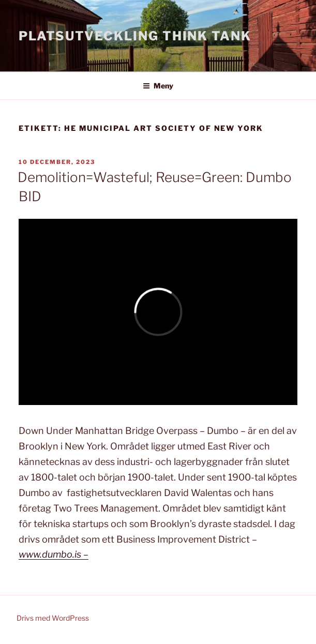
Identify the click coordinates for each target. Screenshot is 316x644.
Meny (158, 86)
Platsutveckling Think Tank (135, 36)
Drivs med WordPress (53, 618)
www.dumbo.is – (54, 554)
